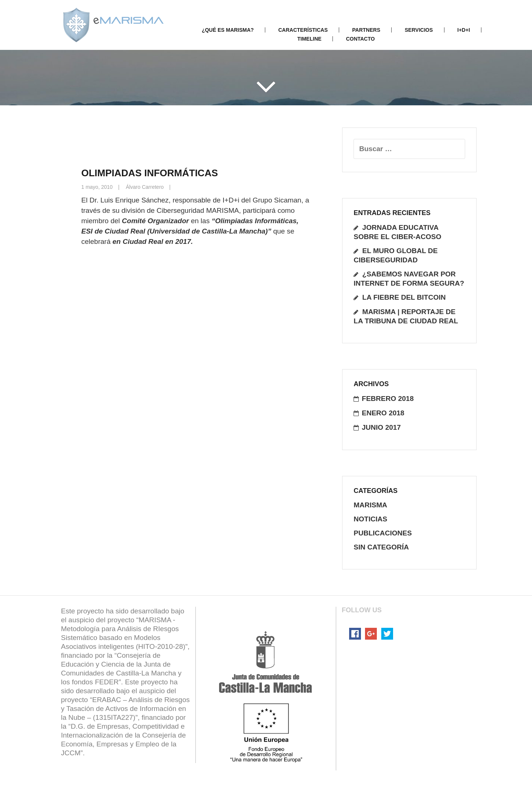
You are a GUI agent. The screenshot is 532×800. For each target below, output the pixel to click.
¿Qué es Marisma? (228, 30)
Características (303, 30)
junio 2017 (381, 427)
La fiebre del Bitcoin (404, 297)
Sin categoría (381, 547)
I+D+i (464, 30)
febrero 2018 (388, 399)
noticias (370, 519)
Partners (366, 30)
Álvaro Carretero (145, 187)
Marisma (370, 505)
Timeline (309, 39)
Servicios (419, 30)
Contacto (360, 39)
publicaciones (383, 533)
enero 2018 (383, 413)
